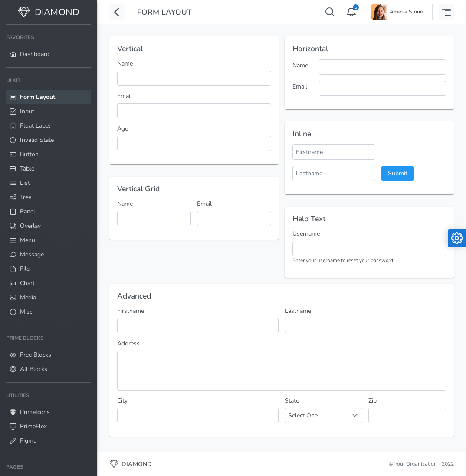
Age (123, 129)
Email (125, 96)
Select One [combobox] (303, 415)
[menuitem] (49, 46)
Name (125, 64)
